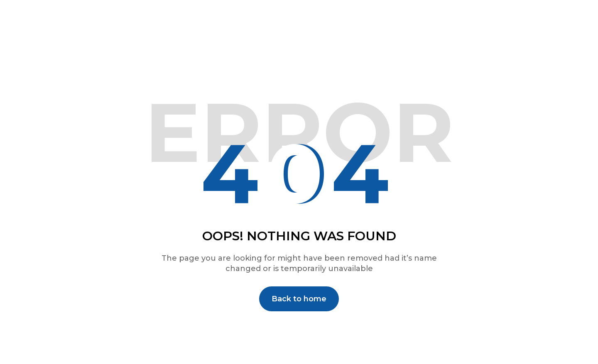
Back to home (299, 299)
